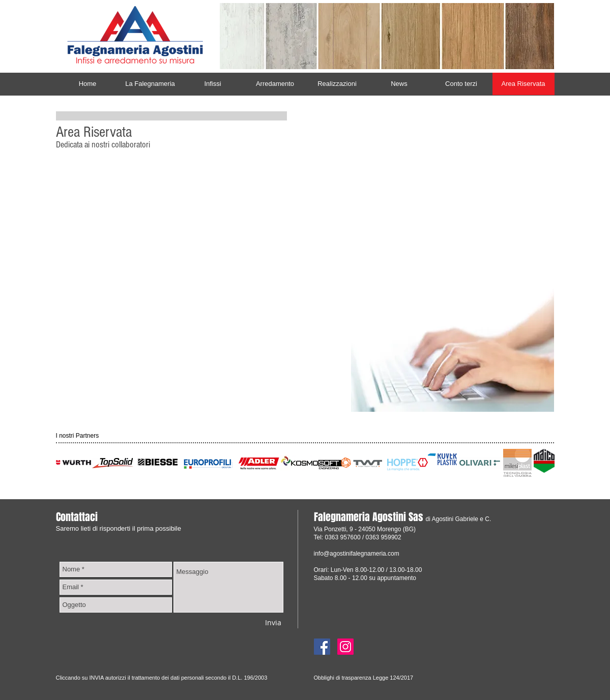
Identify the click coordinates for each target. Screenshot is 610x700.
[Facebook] (322, 647)
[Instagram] (345, 647)
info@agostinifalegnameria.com (357, 554)
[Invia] (273, 622)
